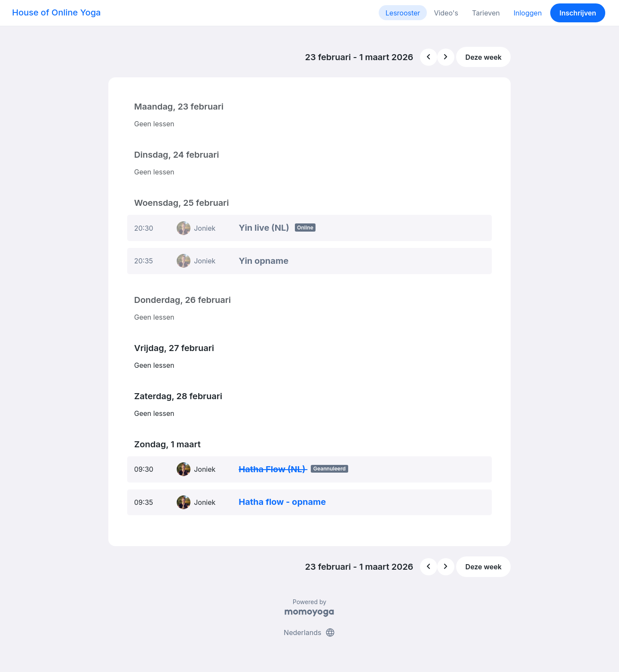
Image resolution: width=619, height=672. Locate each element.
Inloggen (528, 13)
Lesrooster (403, 13)
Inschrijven (578, 13)
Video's (446, 13)
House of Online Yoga (56, 12)
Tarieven (486, 13)
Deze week (484, 57)
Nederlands (309, 632)
